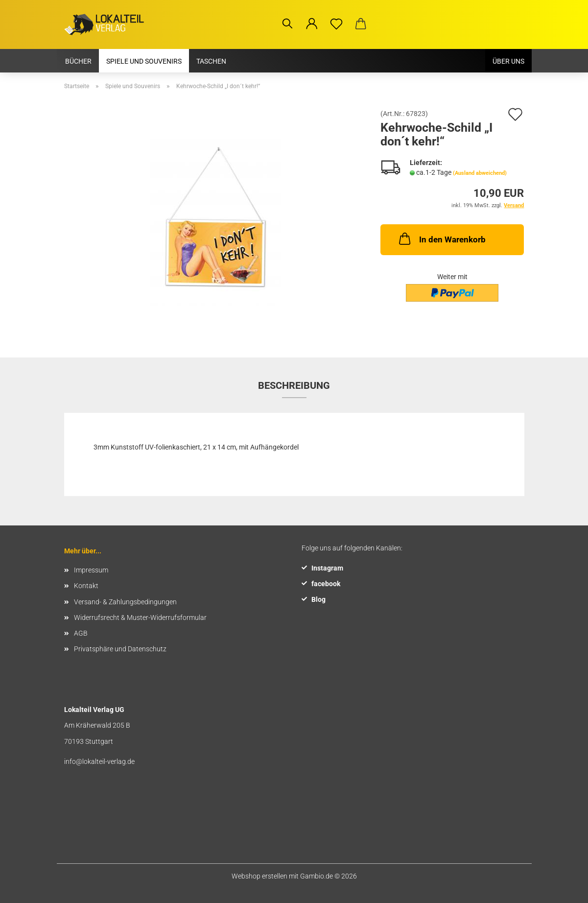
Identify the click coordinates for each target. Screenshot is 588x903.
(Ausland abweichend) (480, 173)
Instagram (327, 568)
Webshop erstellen (259, 876)
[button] (312, 26)
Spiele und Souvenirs (144, 61)
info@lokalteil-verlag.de (99, 761)
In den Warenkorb (441, 238)
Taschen (211, 61)
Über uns (508, 61)
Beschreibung (294, 385)
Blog (318, 599)
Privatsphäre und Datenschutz (120, 649)
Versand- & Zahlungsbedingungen (125, 602)
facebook (326, 584)
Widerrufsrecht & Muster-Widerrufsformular (140, 618)
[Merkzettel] (336, 26)
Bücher (78, 61)
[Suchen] (287, 26)
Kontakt (86, 586)
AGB (81, 633)
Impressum (91, 570)
